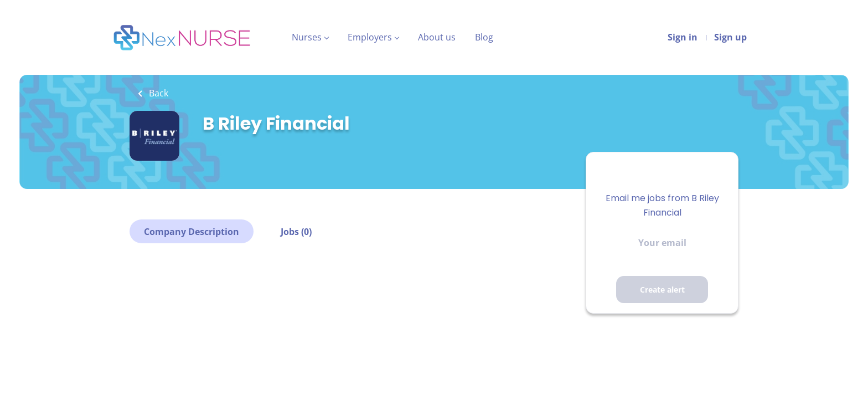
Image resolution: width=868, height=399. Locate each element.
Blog (484, 37)
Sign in (683, 37)
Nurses (307, 37)
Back (157, 93)
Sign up (730, 37)
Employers (370, 37)
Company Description (192, 232)
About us (437, 37)
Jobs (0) (296, 232)
